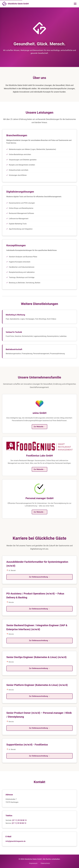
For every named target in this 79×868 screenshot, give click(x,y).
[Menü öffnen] (75, 4)
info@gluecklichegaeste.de (16, 841)
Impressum (33, 863)
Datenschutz (45, 863)
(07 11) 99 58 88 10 (19, 820)
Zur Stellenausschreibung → (39, 577)
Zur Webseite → (40, 427)
